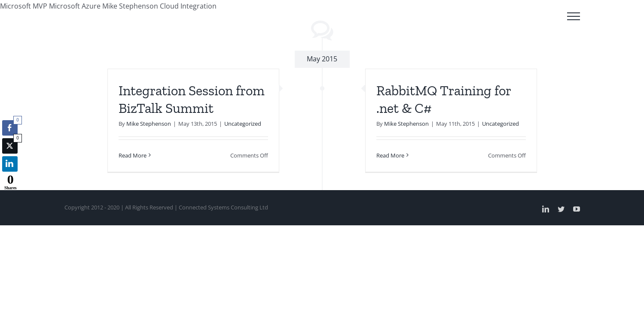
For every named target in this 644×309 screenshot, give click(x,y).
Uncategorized (243, 124)
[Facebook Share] (10, 128)
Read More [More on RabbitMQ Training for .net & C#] (390, 155)
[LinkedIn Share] (10, 164)
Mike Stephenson (149, 124)
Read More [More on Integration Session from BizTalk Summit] (133, 155)
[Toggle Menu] (574, 16)
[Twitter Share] (10, 146)
